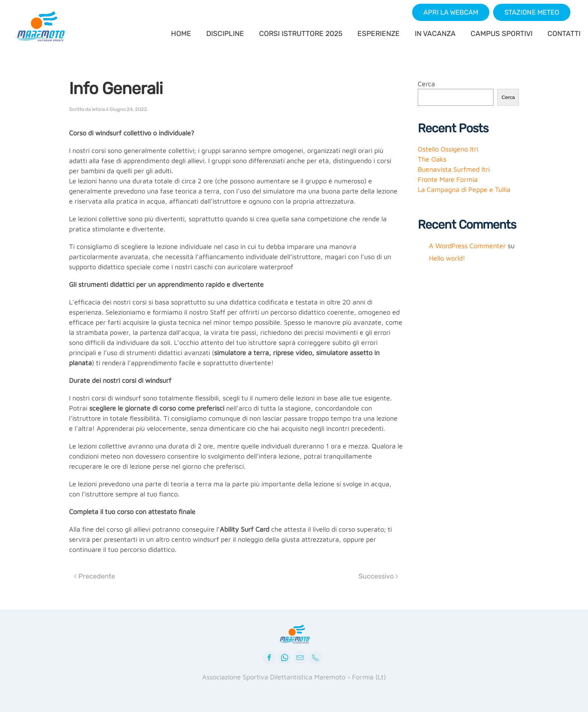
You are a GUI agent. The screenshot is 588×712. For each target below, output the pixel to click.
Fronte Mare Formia (448, 179)
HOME (181, 34)
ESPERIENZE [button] (379, 34)
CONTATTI (564, 34)
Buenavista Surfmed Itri (454, 169)
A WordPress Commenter (467, 246)
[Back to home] (41, 26)
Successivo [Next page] (378, 576)
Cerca (426, 84)
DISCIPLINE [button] (225, 34)
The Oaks (432, 159)
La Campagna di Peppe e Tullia (464, 190)
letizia (98, 109)
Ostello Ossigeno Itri (448, 149)
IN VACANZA (435, 34)
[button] (451, 12)
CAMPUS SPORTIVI (502, 34)
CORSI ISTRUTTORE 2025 (301, 34)
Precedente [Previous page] (94, 576)
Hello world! (447, 258)
